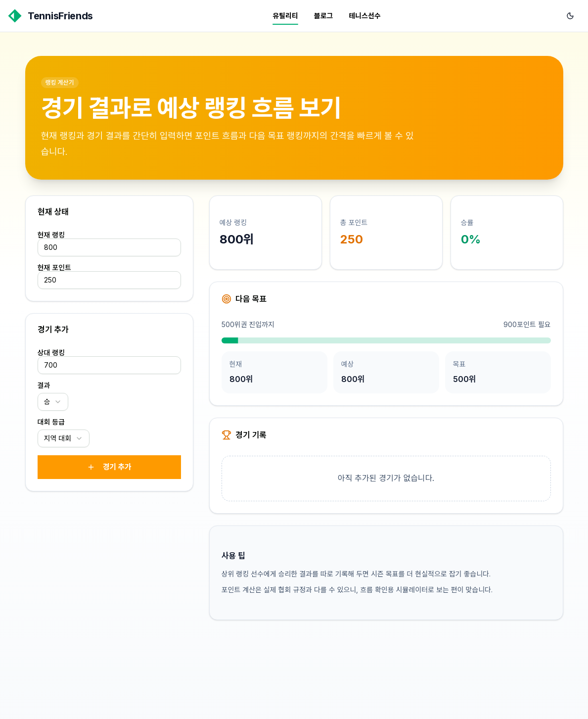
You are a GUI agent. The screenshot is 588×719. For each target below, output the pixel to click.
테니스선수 (364, 16)
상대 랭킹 (51, 353)
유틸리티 (285, 16)
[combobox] (53, 402)
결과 (44, 385)
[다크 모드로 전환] (570, 16)
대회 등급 (51, 422)
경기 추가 (109, 467)
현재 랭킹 (51, 235)
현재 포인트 (54, 268)
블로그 (324, 16)
